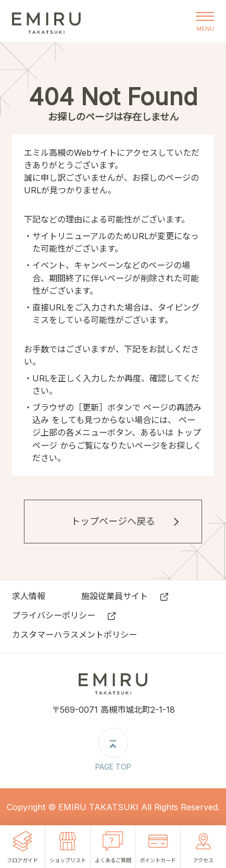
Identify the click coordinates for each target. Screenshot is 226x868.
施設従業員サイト (115, 596)
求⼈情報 (29, 596)
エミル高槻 (46, 21)
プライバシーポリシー (54, 615)
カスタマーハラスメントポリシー (74, 635)
